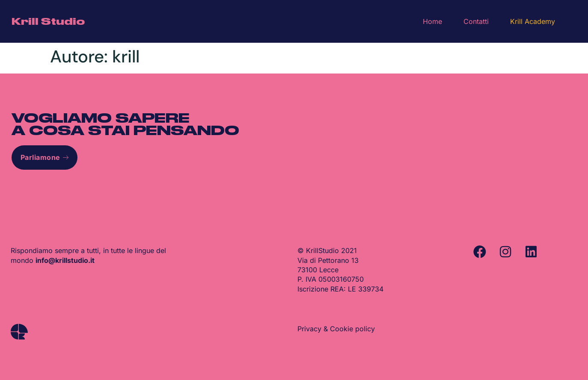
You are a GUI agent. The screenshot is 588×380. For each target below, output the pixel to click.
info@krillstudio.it (65, 260)
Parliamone (45, 157)
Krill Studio (48, 21)
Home (432, 21)
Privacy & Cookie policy (336, 329)
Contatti (476, 21)
